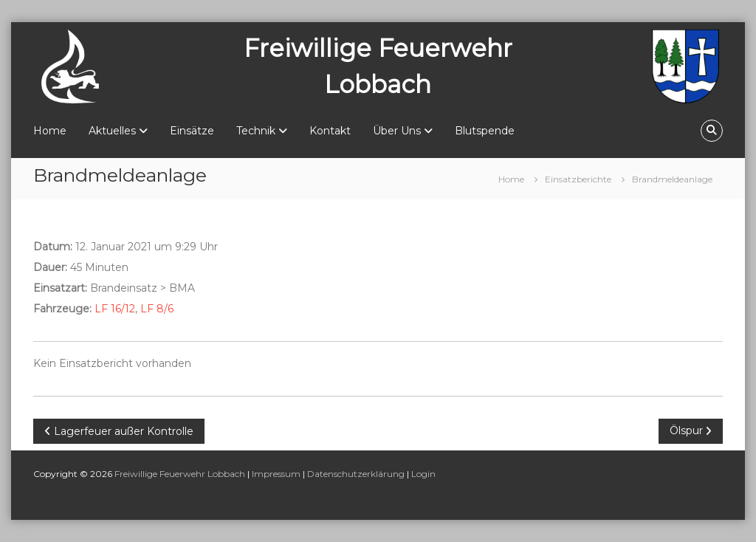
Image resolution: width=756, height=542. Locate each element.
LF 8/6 (157, 309)
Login (423, 474)
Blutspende (485, 131)
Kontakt (330, 131)
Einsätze (192, 131)
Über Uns (397, 131)
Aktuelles (112, 131)
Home (50, 131)
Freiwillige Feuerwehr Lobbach (180, 474)
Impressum (276, 474)
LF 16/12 (115, 309)
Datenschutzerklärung (356, 474)
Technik (256, 131)
